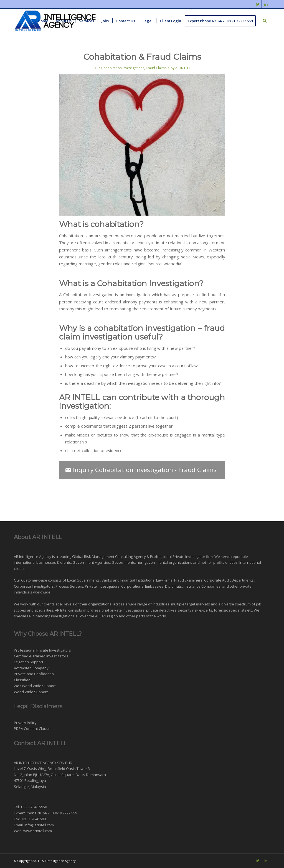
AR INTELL (183, 68)
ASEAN (101, 616)
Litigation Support (29, 662)
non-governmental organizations (164, 562)
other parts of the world (146, 616)
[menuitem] (43, 21)
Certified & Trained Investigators (41, 656)
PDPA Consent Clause (32, 729)
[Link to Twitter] (258, 4)
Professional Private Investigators (42, 650)
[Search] (265, 21)
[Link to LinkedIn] (266, 4)
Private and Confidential (34, 674)
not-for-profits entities (219, 562)
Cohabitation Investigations (123, 68)
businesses (46, 562)
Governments (123, 562)
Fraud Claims (156, 68)
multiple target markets (191, 604)
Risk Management (99, 557)
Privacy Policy (25, 723)
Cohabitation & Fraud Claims (142, 57)
